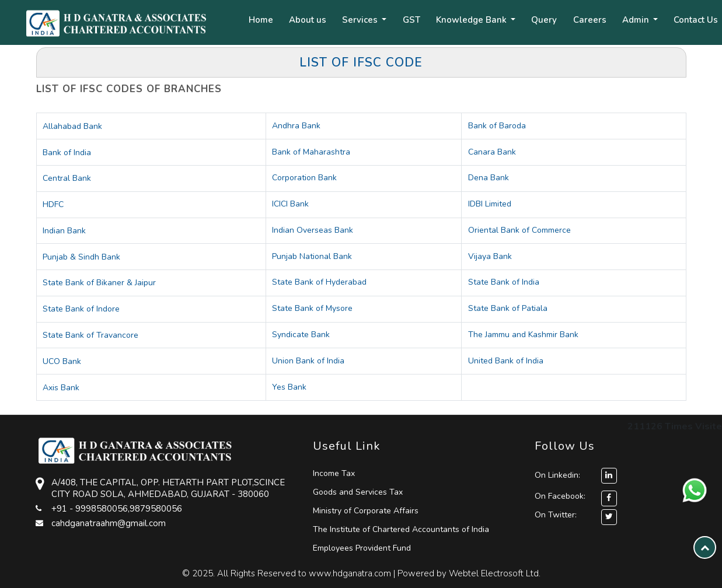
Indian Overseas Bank (313, 230)
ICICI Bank (290, 204)
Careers (590, 20)
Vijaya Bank (490, 256)
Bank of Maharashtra (311, 152)
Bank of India (67, 153)
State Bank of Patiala (508, 308)
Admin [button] (637, 20)
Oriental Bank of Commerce (519, 230)
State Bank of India (504, 282)
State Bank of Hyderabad (319, 282)
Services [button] (361, 20)
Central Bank (67, 178)
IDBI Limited (490, 204)
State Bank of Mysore (312, 308)
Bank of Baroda (497, 126)
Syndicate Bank (301, 335)
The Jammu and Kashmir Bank (523, 335)
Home (261, 20)
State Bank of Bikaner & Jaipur (99, 283)
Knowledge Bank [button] (472, 20)
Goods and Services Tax (358, 492)
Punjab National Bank (312, 256)
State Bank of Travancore (90, 335)
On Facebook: (560, 496)
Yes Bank (289, 387)
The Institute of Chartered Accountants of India (401, 529)
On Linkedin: (576, 475)
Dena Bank (489, 178)
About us (308, 20)
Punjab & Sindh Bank (81, 257)
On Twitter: (556, 515)
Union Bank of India (308, 361)
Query (544, 20)
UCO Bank (62, 361)
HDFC (53, 204)
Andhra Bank (296, 126)
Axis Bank (61, 388)
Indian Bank (64, 231)
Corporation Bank (304, 178)
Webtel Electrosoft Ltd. (495, 573)
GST (411, 20)
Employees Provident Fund (362, 548)
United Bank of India (506, 361)
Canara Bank (492, 152)
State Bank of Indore (81, 309)
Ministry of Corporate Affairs (366, 511)
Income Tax (334, 473)
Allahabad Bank (72, 126)
